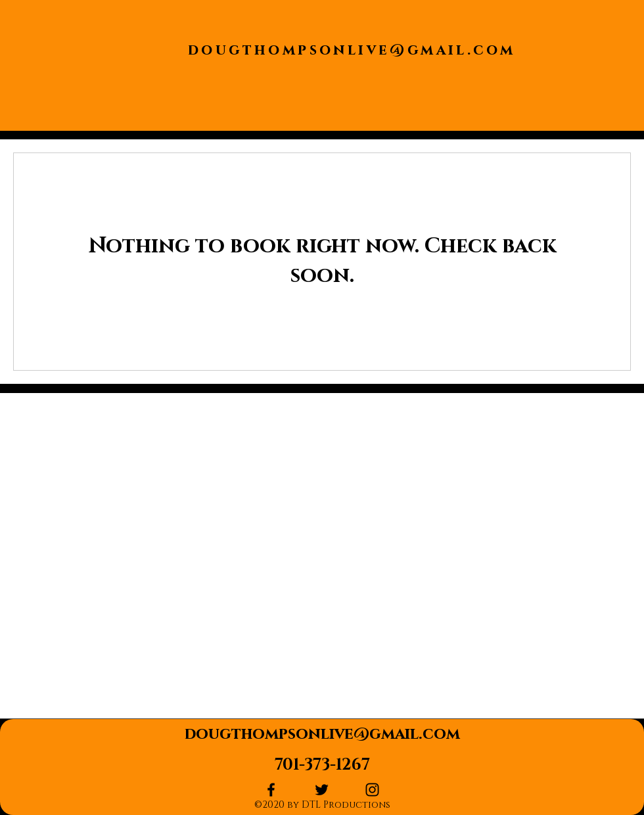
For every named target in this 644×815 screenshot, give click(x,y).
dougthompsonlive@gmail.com (352, 50)
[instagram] (372, 790)
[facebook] (271, 790)
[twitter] (322, 790)
